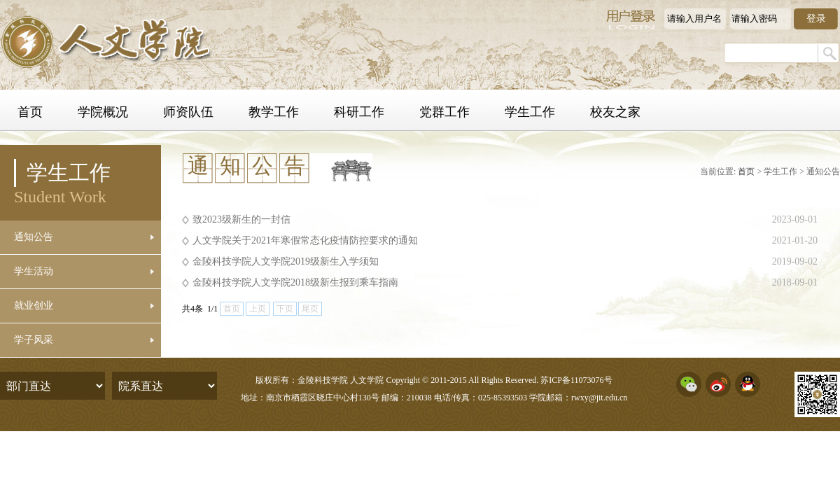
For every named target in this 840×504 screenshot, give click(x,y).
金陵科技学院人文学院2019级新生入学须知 (286, 261)
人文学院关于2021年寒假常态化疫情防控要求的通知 (305, 240)
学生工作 (530, 112)
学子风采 (34, 340)
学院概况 (103, 112)
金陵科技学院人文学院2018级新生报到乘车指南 (295, 282)
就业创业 (34, 306)
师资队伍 (188, 112)
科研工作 (359, 112)
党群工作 (444, 112)
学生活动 (34, 271)
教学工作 (274, 112)
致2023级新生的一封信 (241, 219)
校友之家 (615, 112)
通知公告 (34, 237)
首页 (30, 112)
